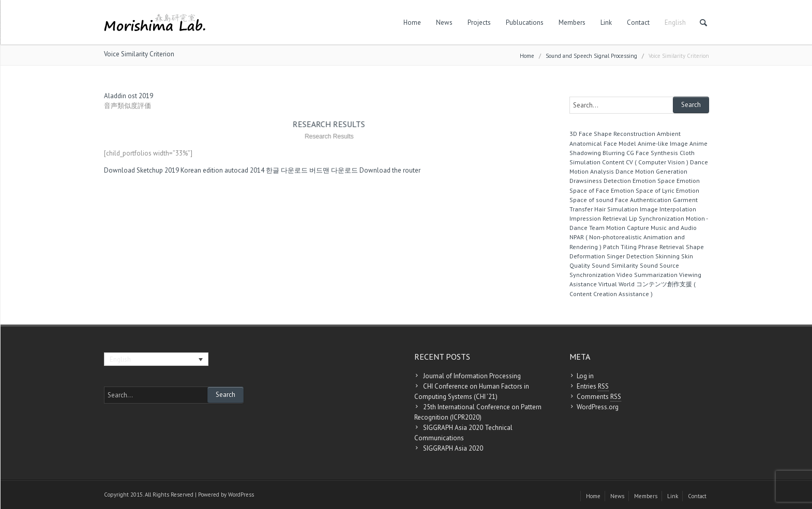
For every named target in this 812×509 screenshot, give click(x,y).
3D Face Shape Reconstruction (612, 134)
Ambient (669, 134)
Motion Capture (628, 228)
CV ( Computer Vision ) (657, 162)
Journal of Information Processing (472, 376)
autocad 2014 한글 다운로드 (266, 170)
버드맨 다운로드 (334, 170)
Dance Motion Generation (651, 171)
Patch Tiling (620, 247)
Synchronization (592, 275)
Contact (638, 22)
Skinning (667, 256)
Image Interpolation (668, 209)
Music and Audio (674, 228)
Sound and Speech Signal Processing (591, 56)
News (444, 22)
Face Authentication (643, 200)
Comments (599, 397)
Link (606, 22)
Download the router (390, 170)
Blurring (614, 153)
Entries (593, 387)
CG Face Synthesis (652, 153)
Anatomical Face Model (603, 143)
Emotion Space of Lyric (643, 190)
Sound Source (659, 265)
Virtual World (616, 284)
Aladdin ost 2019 (129, 96)
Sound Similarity (615, 265)
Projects (479, 22)
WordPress (241, 495)
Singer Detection (630, 256)
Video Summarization (647, 275)
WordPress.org (598, 407)
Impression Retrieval (598, 218)
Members (572, 22)
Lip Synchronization (657, 218)
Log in (585, 376)
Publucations (525, 22)
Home (412, 22)
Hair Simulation (616, 209)
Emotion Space (654, 181)
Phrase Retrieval (661, 247)
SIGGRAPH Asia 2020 (453, 448)
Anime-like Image (663, 143)
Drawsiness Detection (600, 181)
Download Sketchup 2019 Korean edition (163, 170)
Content (613, 162)
